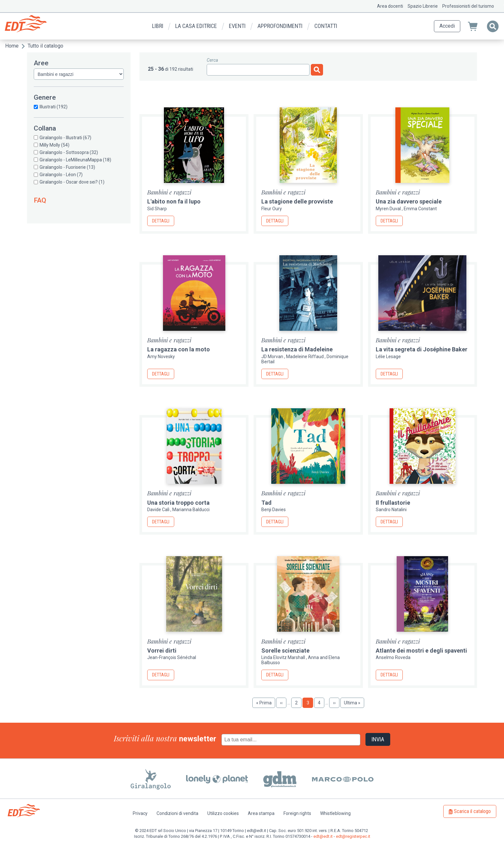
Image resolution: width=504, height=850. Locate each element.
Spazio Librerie (423, 6)
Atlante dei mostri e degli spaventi (421, 651)
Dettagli (161, 221)
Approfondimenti (280, 26)
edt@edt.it (323, 836)
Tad (266, 503)
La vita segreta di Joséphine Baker (422, 349)
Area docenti (390, 6)
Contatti (326, 26)
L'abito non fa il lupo (174, 201)
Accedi (447, 26)
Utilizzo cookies (223, 813)
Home (12, 46)
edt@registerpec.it (353, 836)
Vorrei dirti (162, 651)
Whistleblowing (335, 813)
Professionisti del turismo (468, 6)
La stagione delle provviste (297, 201)
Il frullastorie (393, 503)
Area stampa (261, 813)
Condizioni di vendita (177, 813)
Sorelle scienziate (285, 651)
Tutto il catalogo (45, 46)
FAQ (40, 200)
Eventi (237, 26)
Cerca (212, 60)
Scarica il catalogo (472, 811)
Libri (158, 26)
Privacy (140, 813)
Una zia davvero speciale (409, 201)
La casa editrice (196, 26)
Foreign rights (297, 813)
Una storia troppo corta (178, 503)
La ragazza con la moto (179, 349)
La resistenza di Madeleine (297, 349)
